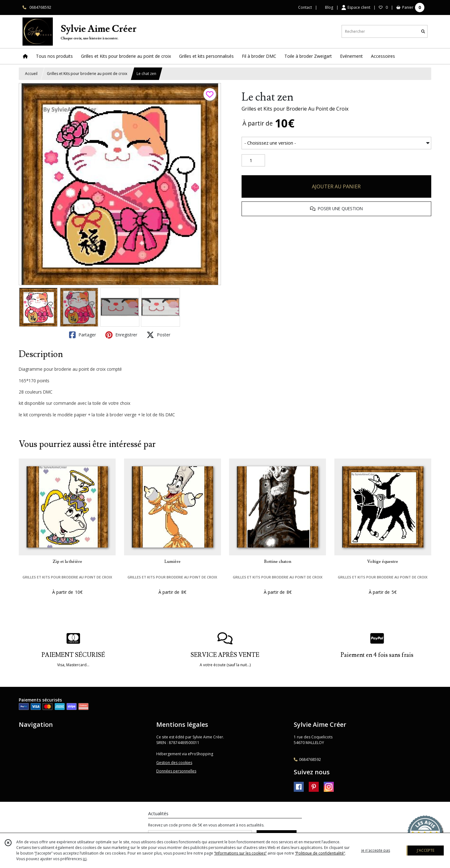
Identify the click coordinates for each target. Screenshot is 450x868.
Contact (305, 7)
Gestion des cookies (174, 763)
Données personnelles (176, 771)
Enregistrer (121, 335)
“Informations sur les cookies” (240, 853)
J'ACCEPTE (426, 850)
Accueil (31, 74)
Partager (82, 335)
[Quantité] (253, 161)
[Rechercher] (423, 31)
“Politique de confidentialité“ (320, 853)
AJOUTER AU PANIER (336, 186)
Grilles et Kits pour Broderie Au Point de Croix (295, 109)
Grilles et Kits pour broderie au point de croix (87, 74)
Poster (158, 335)
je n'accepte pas (376, 850)
